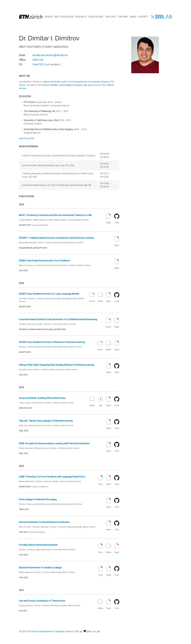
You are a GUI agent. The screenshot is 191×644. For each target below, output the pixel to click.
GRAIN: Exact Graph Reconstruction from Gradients (44, 261)
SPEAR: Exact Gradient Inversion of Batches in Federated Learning (52, 342)
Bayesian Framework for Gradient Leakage (40, 568)
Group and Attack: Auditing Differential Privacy (42, 398)
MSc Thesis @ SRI (64, 17)
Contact (143, 17)
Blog (101, 480)
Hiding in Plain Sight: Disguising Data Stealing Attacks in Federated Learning (56, 365)
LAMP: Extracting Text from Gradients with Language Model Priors (52, 477)
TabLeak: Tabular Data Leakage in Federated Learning (46, 421)
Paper (109, 219)
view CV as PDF (27, 138)
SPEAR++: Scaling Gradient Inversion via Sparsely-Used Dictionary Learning (56, 238)
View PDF (38, 64)
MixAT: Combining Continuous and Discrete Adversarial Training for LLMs (55, 215)
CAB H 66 (38, 60)
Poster (92, 297)
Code (117, 219)
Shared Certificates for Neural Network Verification (44, 522)
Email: (22, 55)
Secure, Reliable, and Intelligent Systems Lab (64, 85)
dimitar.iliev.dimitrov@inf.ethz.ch (50, 55)
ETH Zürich (32, 631)
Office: (22, 60)
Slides (100, 297)
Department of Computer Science (92, 82)
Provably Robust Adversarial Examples (38, 545)
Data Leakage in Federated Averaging (38, 499)
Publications (96, 17)
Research (81, 17)
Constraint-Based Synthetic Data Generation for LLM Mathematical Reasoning (58, 319)
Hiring (133, 17)
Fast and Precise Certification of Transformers (42, 601)
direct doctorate (52, 82)
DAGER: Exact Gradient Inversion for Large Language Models (49, 294)
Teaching (123, 17)
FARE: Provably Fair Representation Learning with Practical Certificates (54, 443)
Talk (101, 402)
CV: (21, 64)
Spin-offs (110, 17)
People (49, 17)
